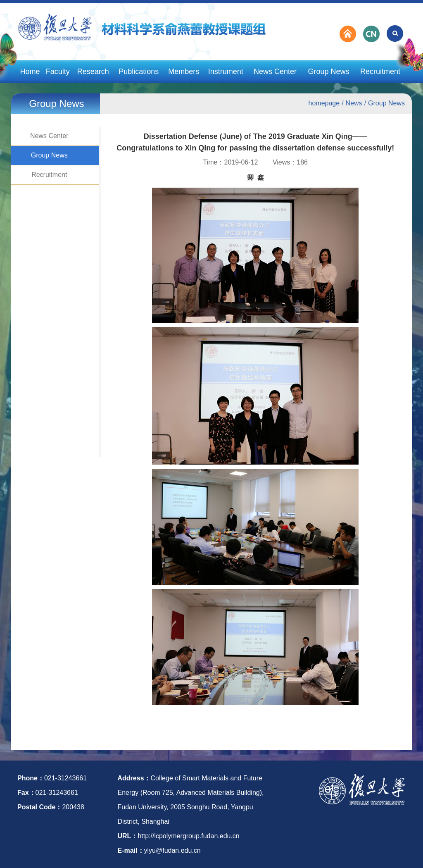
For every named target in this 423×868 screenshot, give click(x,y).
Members (184, 72)
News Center (275, 72)
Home (30, 72)
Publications (139, 72)
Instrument (226, 72)
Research (93, 72)
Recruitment (380, 72)
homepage (324, 103)
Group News (328, 72)
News (354, 103)
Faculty (58, 72)
